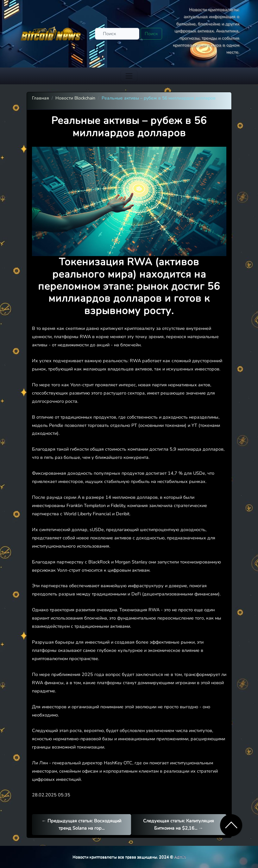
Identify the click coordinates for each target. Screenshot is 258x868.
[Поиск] (117, 34)
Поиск (151, 34)
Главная (41, 98)
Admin (180, 857)
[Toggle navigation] (129, 76)
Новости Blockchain (75, 98)
